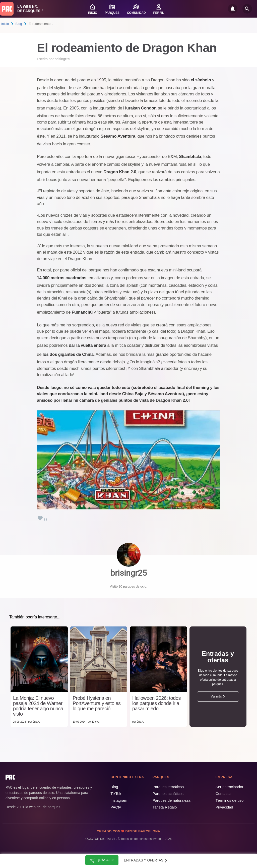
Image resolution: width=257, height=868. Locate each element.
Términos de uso (230, 800)
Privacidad (224, 807)
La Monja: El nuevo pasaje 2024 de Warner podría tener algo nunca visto (38, 706)
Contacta (223, 794)
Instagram (119, 800)
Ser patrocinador (230, 787)
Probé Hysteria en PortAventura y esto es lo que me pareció (97, 703)
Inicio (5, 24)
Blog (19, 24)
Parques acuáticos (168, 794)
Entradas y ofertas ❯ (146, 860)
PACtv (116, 807)
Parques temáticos (168, 787)
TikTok (116, 794)
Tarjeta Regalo (165, 807)
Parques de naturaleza (172, 800)
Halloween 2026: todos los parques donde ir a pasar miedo (156, 703)
